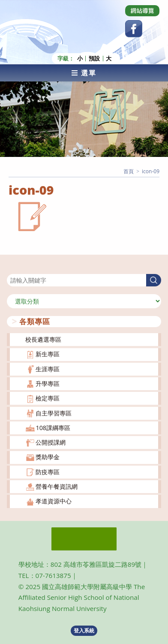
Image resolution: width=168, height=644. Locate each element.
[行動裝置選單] (84, 73)
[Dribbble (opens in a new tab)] (142, 11)
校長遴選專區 (43, 339)
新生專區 (48, 354)
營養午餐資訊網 (57, 486)
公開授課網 (51, 442)
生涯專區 (48, 369)
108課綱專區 (53, 428)
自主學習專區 (54, 413)
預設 (94, 59)
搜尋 (13, 269)
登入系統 (84, 630)
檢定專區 (48, 398)
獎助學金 (48, 457)
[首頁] (129, 171)
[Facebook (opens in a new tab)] (134, 29)
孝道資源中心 (54, 501)
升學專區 (48, 384)
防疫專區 (48, 472)
